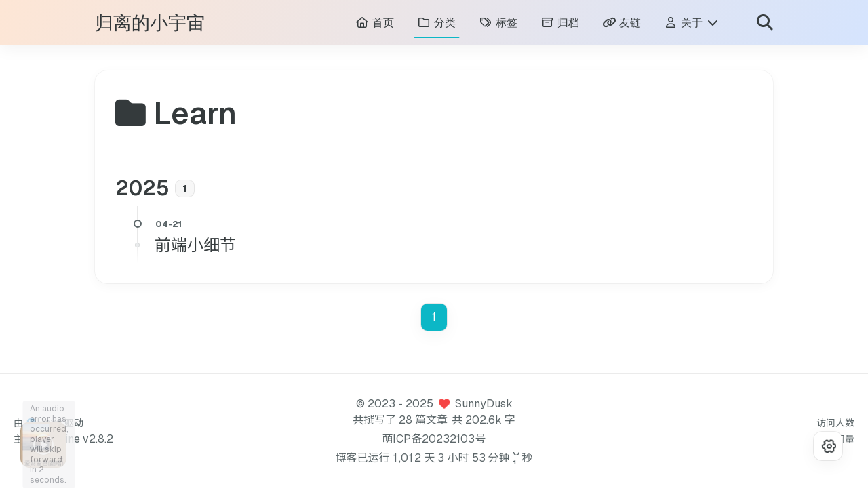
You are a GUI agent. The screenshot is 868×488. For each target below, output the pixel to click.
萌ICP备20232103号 (434, 439)
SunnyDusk (484, 404)
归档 (560, 24)
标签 (498, 24)
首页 (375, 24)
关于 (692, 24)
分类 (436, 24)
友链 (622, 24)
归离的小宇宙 (150, 25)
